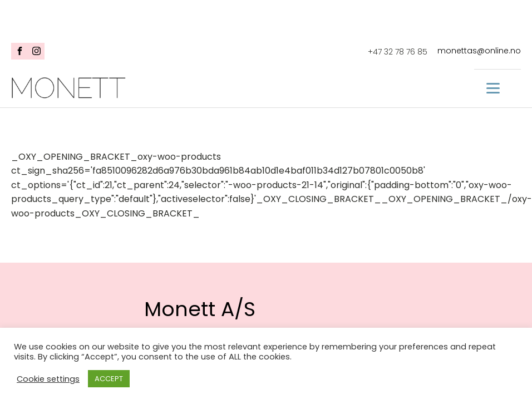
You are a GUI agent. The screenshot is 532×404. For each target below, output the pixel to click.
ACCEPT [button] (109, 379)
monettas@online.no (479, 51)
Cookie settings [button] (48, 379)
